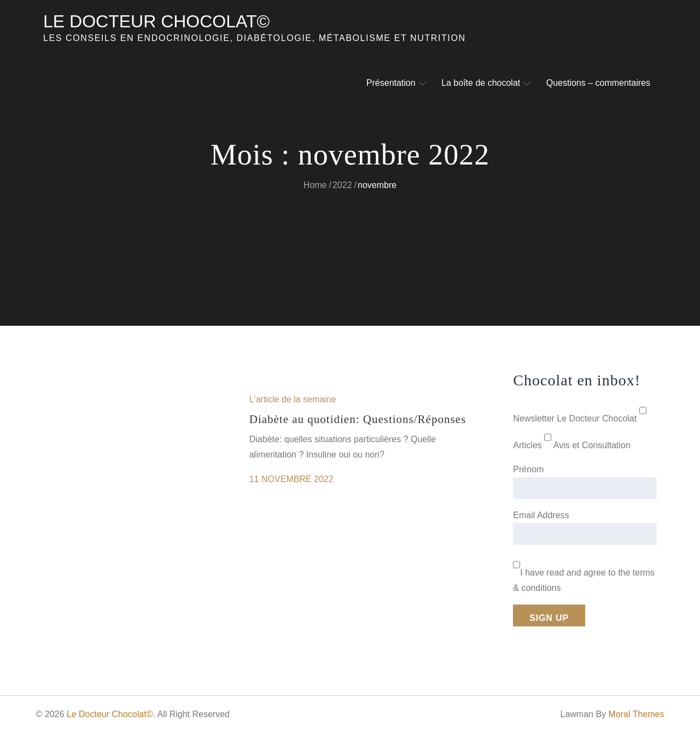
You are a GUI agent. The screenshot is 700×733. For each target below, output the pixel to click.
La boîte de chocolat (486, 83)
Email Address (541, 515)
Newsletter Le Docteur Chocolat (575, 418)
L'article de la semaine (293, 399)
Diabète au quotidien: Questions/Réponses (358, 419)
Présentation (396, 83)
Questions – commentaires (598, 83)
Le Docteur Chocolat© (156, 21)
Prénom (528, 469)
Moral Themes (637, 714)
